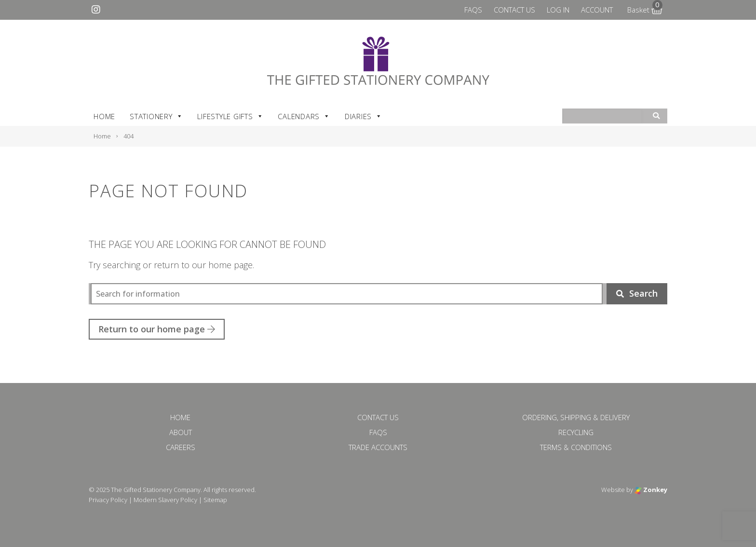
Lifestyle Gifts (230, 116)
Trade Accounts (378, 447)
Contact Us (514, 10)
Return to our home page (157, 329)
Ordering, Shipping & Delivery (576, 417)
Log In (558, 10)
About (181, 432)
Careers (181, 447)
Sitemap (215, 500)
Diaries (364, 116)
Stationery (156, 116)
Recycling (576, 432)
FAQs (473, 10)
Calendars (304, 116)
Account (597, 10)
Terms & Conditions (576, 447)
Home (104, 116)
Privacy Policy (108, 500)
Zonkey (651, 490)
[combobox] (603, 116)
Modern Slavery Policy (165, 500)
